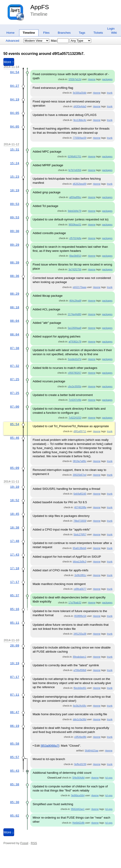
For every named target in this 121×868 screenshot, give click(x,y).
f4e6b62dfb (79, 823)
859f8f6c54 (80, 616)
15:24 (15, 163)
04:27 (15, 86)
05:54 (15, 424)
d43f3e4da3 (80, 106)
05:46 (15, 438)
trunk (110, 93)
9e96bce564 (78, 795)
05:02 (15, 816)
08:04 (15, 321)
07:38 (15, 348)
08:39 (15, 263)
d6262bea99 (79, 184)
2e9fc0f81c (80, 575)
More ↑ (9, 62)
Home (10, 33)
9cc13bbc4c (80, 120)
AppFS (40, 7)
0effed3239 (80, 764)
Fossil (24, 843)
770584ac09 (80, 138)
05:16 (15, 609)
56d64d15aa (91, 751)
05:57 (15, 757)
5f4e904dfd (79, 778)
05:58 (15, 744)
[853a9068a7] (50, 746)
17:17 (15, 582)
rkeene (92, 79)
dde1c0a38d (80, 719)
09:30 (15, 231)
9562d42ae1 (78, 809)
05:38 (15, 784)
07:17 (15, 677)
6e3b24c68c (80, 706)
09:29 (15, 245)
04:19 (15, 100)
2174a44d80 (74, 314)
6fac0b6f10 (75, 256)
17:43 (15, 555)
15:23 (15, 177)
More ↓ (9, 832)
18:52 (15, 500)
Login (111, 29)
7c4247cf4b (75, 400)
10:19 (15, 190)
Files (46, 33)
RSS (34, 843)
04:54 (15, 72)
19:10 (15, 487)
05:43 (15, 771)
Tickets (98, 33)
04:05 (15, 113)
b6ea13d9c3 (80, 562)
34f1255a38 (80, 634)
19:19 (15, 663)
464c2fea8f (75, 301)
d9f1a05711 (80, 431)
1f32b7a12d (75, 79)
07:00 (15, 407)
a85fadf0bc (75, 197)
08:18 (15, 307)
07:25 (15, 379)
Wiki (114, 33)
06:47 (15, 712)
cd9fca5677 (80, 589)
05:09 (15, 468)
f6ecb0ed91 (80, 688)
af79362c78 (75, 342)
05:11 (15, 623)
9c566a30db (80, 93)
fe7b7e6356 (75, 170)
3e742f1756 (75, 269)
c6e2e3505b (75, 386)
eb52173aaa (79, 287)
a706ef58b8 (80, 670)
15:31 (15, 150)
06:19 (15, 726)
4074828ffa (80, 507)
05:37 (15, 595)
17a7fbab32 (75, 602)
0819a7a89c (80, 461)
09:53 (15, 204)
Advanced (12, 41)
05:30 (15, 802)
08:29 (15, 294)
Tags (82, 33)
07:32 (15, 366)
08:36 (15, 276)
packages (107, 79)
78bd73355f (80, 521)
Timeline (29, 33)
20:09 (15, 646)
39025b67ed (79, 475)
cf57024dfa (75, 238)
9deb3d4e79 (74, 211)
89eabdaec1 (80, 657)
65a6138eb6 (79, 548)
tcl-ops (109, 778)
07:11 (15, 695)
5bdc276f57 (80, 534)
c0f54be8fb (80, 737)
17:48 (15, 541)
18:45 (15, 514)
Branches (64, 33)
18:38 (15, 528)
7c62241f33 (75, 418)
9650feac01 (75, 225)
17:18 (15, 568)
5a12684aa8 (74, 328)
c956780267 (75, 373)
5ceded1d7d (75, 359)
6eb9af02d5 (80, 494)
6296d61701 (74, 156)
